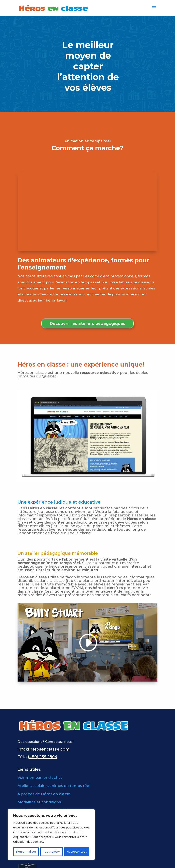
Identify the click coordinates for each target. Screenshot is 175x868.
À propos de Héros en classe (44, 794)
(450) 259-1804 (43, 757)
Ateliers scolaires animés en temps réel (54, 786)
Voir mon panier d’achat (40, 778)
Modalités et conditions (39, 802)
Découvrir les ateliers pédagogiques (87, 323)
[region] (51, 835)
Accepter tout (77, 852)
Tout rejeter (51, 852)
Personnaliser (26, 852)
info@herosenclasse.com (44, 749)
